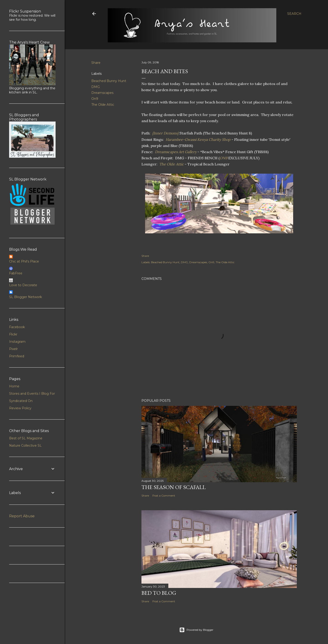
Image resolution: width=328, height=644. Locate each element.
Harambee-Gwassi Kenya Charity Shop (198, 139)
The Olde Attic (103, 105)
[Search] (294, 14)
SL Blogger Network (26, 297)
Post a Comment (164, 496)
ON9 (224, 158)
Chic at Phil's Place (24, 261)
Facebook (17, 327)
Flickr (13, 334)
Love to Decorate (23, 285)
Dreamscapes (102, 93)
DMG (96, 87)
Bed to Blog (159, 593)
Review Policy (20, 408)
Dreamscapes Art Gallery (176, 152)
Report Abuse (22, 516)
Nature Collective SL (25, 446)
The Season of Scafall (174, 487)
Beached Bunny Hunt (109, 81)
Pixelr (13, 349)
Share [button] (96, 63)
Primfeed (17, 356)
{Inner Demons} (166, 133)
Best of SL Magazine (26, 438)
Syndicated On (21, 401)
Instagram (17, 342)
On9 (95, 99)
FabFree (16, 273)
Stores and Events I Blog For (32, 394)
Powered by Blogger (196, 630)
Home (14, 386)
